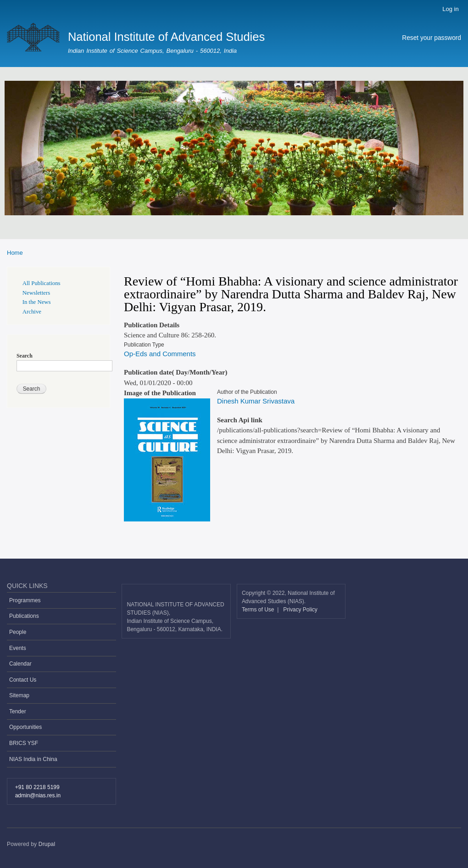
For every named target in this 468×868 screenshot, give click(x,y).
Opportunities (25, 727)
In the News (37, 302)
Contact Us (23, 680)
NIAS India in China (33, 759)
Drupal (47, 844)
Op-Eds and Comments (160, 354)
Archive (32, 312)
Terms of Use (259, 610)
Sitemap (19, 695)
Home (15, 253)
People (18, 632)
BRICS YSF (24, 743)
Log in (450, 9)
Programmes (25, 600)
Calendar (20, 664)
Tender (18, 711)
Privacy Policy (300, 610)
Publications (24, 616)
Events (18, 648)
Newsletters (36, 293)
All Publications (42, 283)
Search (25, 356)
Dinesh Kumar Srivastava (256, 401)
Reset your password (432, 38)
